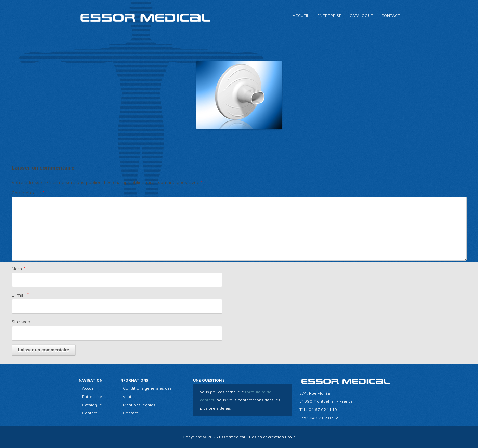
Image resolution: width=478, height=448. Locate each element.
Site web (21, 322)
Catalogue (361, 16)
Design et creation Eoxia (272, 437)
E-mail (20, 295)
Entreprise (329, 16)
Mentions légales (139, 405)
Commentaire (28, 193)
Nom (18, 268)
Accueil (301, 16)
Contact (391, 16)
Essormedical (232, 437)
